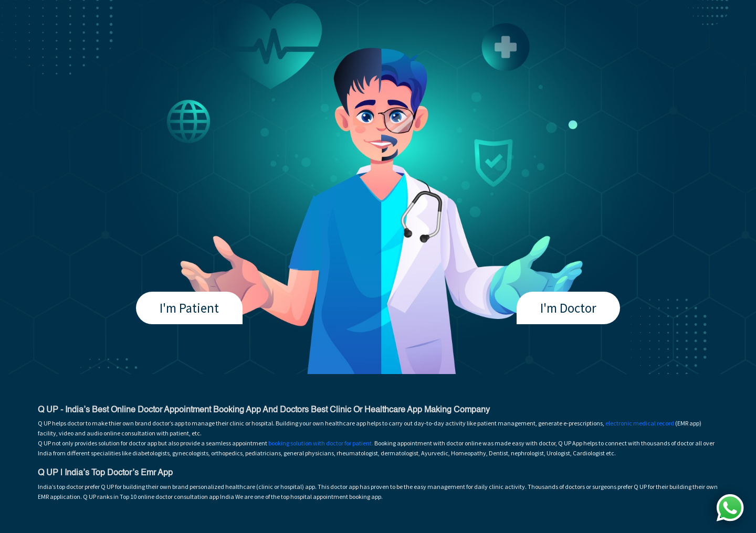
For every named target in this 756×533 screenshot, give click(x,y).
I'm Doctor (568, 308)
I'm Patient (189, 308)
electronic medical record (640, 423)
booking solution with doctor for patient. (321, 443)
